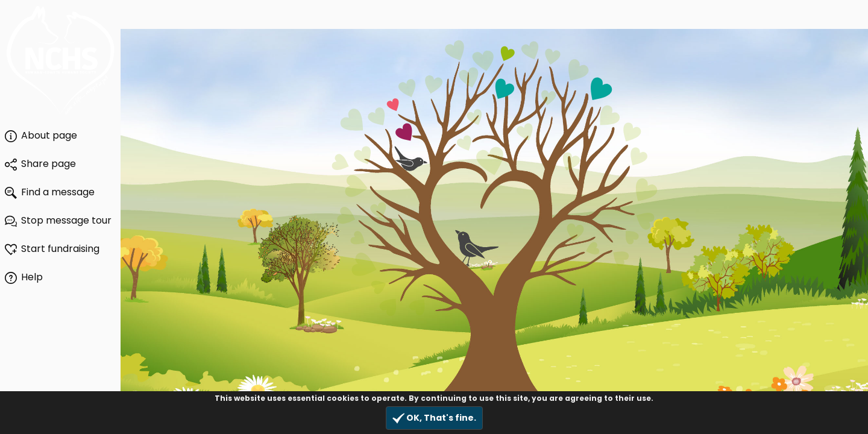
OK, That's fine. (434, 418)
